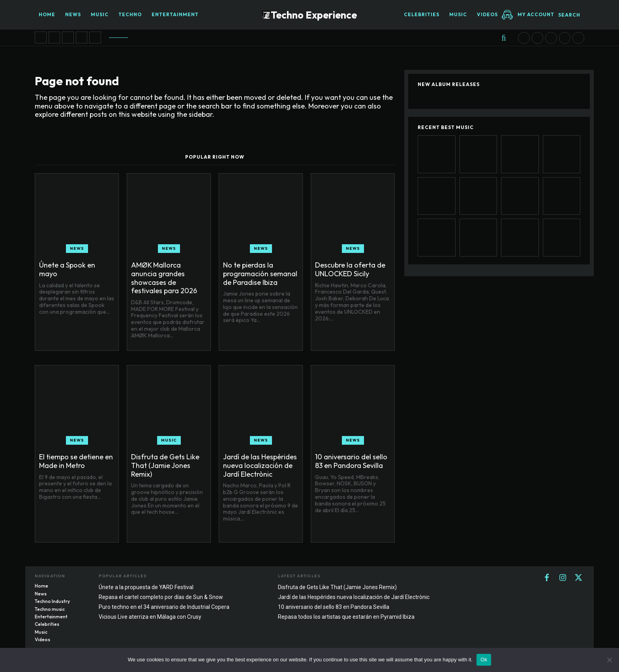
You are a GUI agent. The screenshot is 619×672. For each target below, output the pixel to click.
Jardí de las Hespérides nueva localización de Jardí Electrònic (260, 465)
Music (169, 440)
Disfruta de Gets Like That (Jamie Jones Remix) (165, 465)
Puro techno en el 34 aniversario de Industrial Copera (164, 607)
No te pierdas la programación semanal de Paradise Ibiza (260, 273)
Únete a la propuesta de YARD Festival (146, 587)
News (77, 248)
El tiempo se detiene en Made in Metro (76, 461)
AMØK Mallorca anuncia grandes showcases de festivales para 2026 (164, 278)
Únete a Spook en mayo (67, 269)
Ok (484, 660)
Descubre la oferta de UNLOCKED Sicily (350, 269)
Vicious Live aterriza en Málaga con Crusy (150, 617)
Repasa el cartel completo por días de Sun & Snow (161, 597)
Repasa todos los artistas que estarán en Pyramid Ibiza (346, 617)
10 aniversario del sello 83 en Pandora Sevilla (351, 461)
